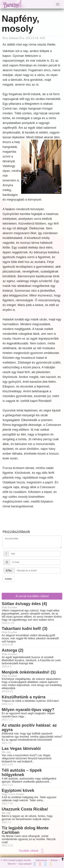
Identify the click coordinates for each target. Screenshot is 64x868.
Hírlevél (12, 864)
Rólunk (54, 860)
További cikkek (32, 851)
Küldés (8, 579)
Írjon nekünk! (25, 864)
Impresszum (41, 860)
